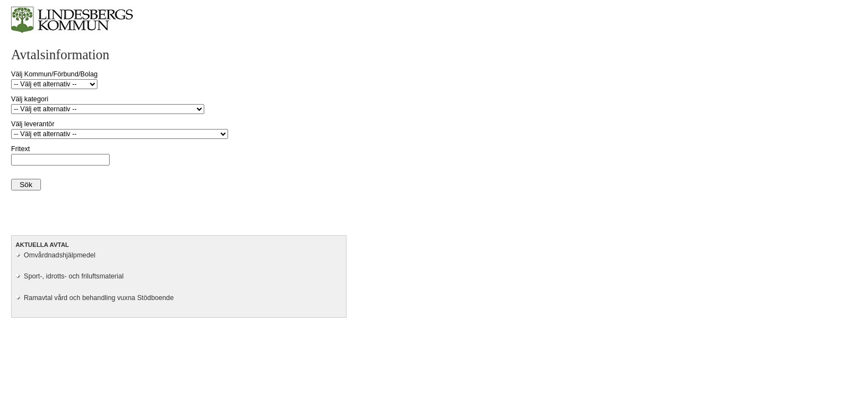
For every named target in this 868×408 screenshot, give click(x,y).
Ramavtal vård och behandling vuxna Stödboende (99, 298)
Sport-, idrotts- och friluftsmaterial (74, 276)
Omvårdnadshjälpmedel (60, 255)
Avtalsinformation (60, 55)
